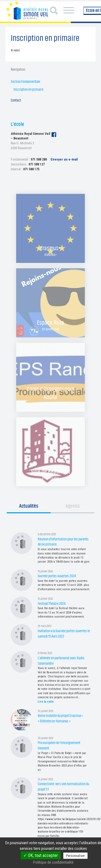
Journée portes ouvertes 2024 (57, 576)
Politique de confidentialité (53, 862)
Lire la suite (46, 702)
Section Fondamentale (25, 82)
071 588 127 (37, 164)
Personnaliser (75, 856)
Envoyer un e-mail (64, 159)
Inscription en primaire (28, 89)
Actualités (29, 506)
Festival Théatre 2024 (52, 604)
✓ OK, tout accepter (41, 855)
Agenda (72, 506)
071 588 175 (31, 169)
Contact (16, 100)
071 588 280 (39, 159)
